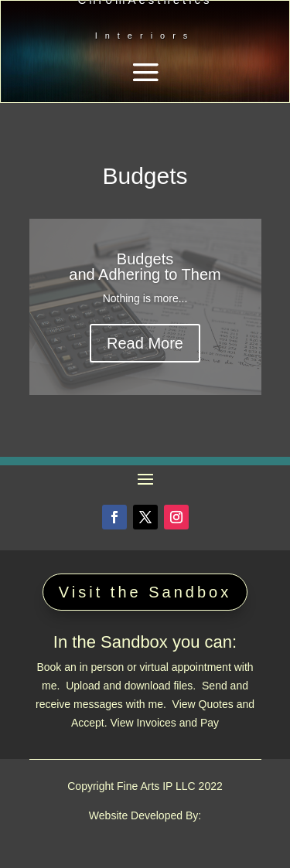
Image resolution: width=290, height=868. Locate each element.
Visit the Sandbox (145, 592)
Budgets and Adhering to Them (145, 267)
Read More (145, 343)
